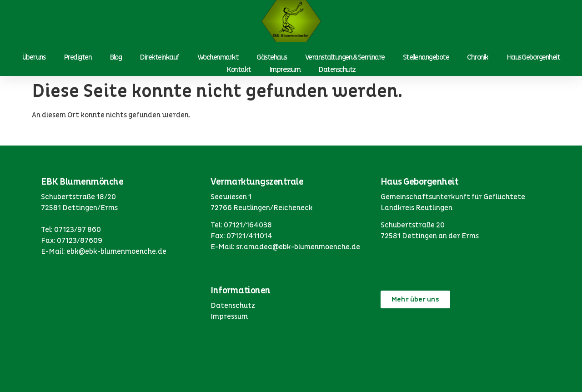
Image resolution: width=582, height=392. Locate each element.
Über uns (34, 57)
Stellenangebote (426, 57)
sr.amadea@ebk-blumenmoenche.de (298, 247)
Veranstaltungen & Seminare (345, 57)
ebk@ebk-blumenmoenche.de (116, 251)
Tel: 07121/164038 (241, 225)
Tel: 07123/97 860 (71, 230)
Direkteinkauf (159, 57)
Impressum (285, 70)
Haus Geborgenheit (533, 57)
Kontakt (239, 70)
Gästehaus (272, 57)
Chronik (478, 57)
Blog (115, 57)
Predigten (78, 57)
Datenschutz (337, 70)
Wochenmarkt (218, 57)
